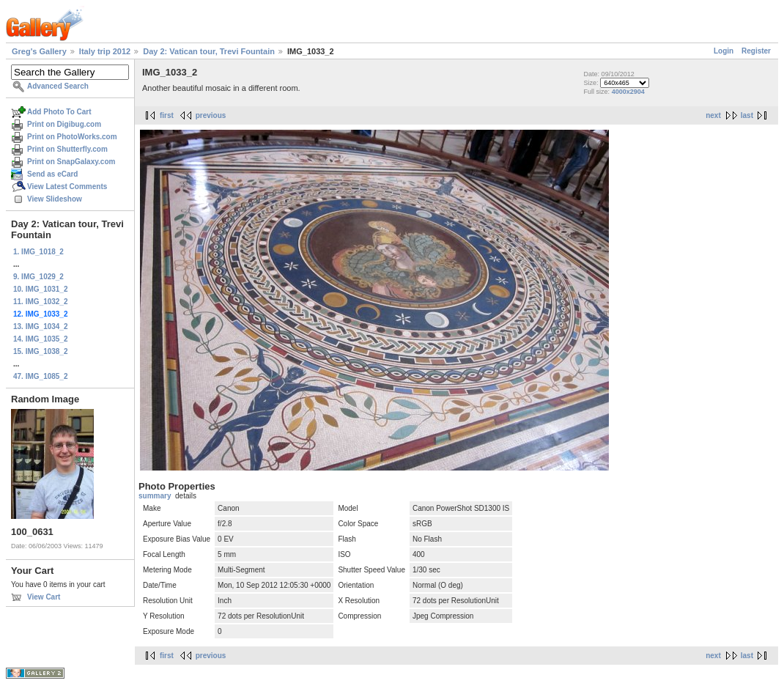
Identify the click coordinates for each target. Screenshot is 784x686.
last (747, 115)
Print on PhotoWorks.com (72, 137)
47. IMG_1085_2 (41, 376)
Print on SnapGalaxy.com (71, 162)
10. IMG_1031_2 (41, 289)
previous (211, 115)
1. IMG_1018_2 (38, 252)
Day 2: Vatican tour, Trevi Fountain (209, 51)
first (167, 115)
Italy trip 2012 (105, 51)
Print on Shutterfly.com (67, 149)
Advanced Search (58, 86)
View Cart (44, 597)
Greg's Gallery (39, 51)
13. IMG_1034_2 (41, 327)
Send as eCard (52, 174)
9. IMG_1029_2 (38, 277)
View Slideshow (55, 199)
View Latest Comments (67, 187)
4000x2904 (628, 92)
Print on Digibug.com (64, 124)
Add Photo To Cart (59, 112)
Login (724, 51)
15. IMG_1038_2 (41, 351)
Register (756, 51)
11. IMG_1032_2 (41, 302)
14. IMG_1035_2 (41, 339)
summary (155, 496)
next (713, 115)
